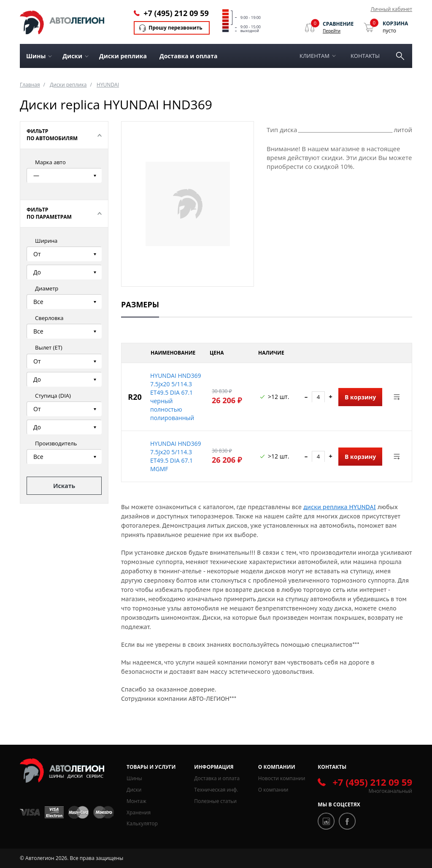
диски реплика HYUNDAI (340, 507)
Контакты (365, 56)
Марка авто (50, 162)
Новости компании (282, 778)
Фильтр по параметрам (49, 213)
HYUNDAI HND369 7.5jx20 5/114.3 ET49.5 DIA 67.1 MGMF (176, 456)
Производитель (56, 443)
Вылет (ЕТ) (49, 347)
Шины (134, 778)
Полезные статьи (215, 801)
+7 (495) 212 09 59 (176, 13)
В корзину (360, 397)
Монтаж (136, 801)
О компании (273, 790)
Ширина (46, 241)
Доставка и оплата (189, 56)
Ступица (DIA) (53, 396)
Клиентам (315, 56)
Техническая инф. (216, 790)
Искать (64, 486)
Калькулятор (142, 823)
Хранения (139, 812)
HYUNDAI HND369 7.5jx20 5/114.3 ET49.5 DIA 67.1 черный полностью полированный (176, 397)
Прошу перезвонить (175, 28)
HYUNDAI (108, 85)
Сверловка (49, 318)
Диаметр (47, 288)
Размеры (140, 304)
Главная (30, 85)
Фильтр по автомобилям (52, 135)
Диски (134, 790)
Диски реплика (123, 56)
